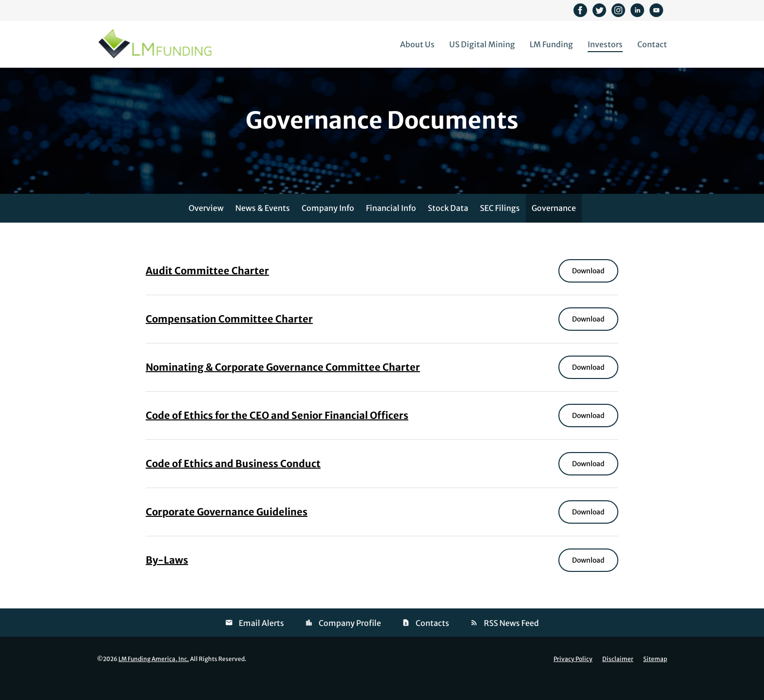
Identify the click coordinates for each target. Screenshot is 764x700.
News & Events (263, 227)
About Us (417, 44)
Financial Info (391, 227)
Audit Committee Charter (207, 290)
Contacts (432, 643)
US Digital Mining (482, 44)
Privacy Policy (573, 679)
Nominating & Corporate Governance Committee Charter (283, 387)
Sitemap (655, 679)
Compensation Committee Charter (229, 338)
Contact (652, 44)
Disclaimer (618, 679)
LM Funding (551, 44)
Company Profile (350, 643)
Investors (605, 44)
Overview (206, 227)
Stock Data (448, 227)
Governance (554, 227)
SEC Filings (500, 227)
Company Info (328, 227)
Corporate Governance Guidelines (227, 531)
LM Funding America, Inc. (154, 678)
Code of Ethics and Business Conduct (233, 483)
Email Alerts (261, 643)
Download (595, 290)
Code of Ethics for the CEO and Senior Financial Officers (277, 435)
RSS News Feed (511, 643)
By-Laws (167, 579)
